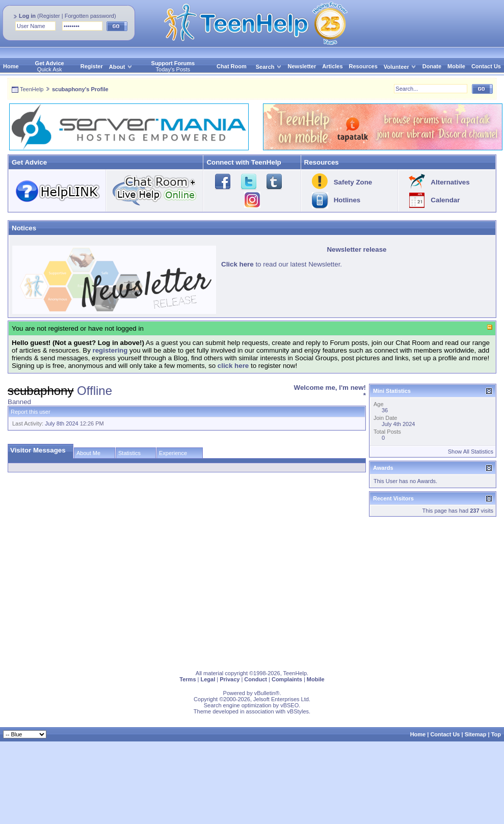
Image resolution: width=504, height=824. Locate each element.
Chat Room (232, 66)
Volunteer (396, 67)
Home (11, 66)
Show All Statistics (471, 451)
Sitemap (476, 734)
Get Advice (50, 63)
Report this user (31, 412)
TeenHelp (32, 89)
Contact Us (486, 66)
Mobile (456, 66)
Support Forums (173, 63)
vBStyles (298, 711)
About (117, 67)
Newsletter (302, 66)
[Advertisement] (139, 591)
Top (496, 734)
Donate (432, 66)
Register (50, 16)
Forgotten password (89, 16)
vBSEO (289, 705)
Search (269, 67)
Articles (332, 66)
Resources (363, 66)
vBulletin (265, 693)
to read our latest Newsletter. (282, 264)
